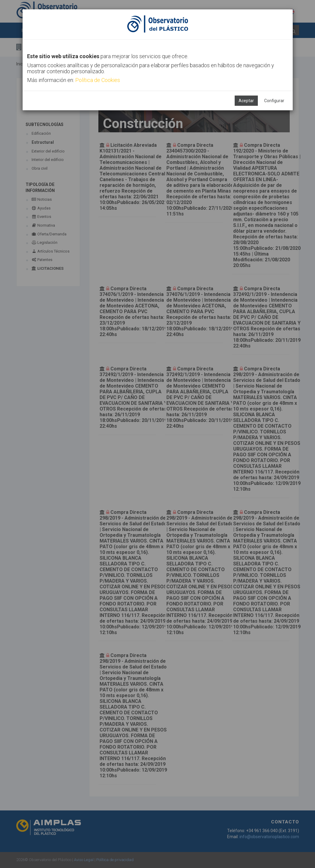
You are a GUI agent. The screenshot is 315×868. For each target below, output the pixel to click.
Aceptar (246, 101)
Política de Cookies (98, 80)
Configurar (274, 101)
